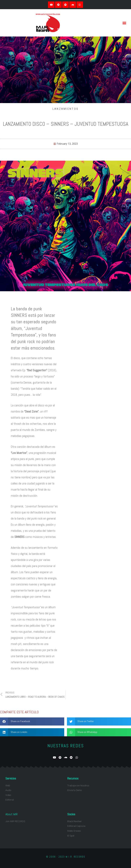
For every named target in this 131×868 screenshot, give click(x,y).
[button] (124, 23)
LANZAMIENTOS (66, 109)
